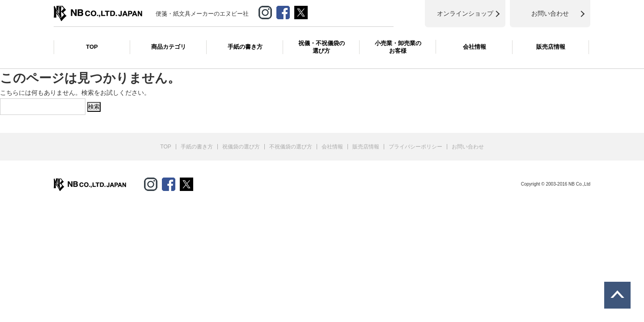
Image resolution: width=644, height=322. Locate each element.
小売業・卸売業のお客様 (398, 47)
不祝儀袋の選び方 (291, 147)
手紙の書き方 (245, 47)
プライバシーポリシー (415, 147)
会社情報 (475, 47)
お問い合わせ (468, 147)
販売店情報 (551, 47)
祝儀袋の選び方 (241, 147)
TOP (92, 47)
